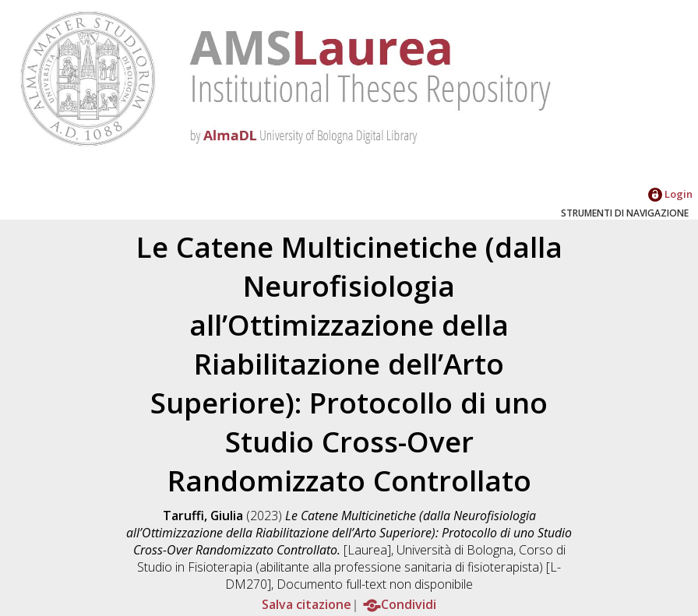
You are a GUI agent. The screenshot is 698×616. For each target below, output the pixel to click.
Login (670, 194)
